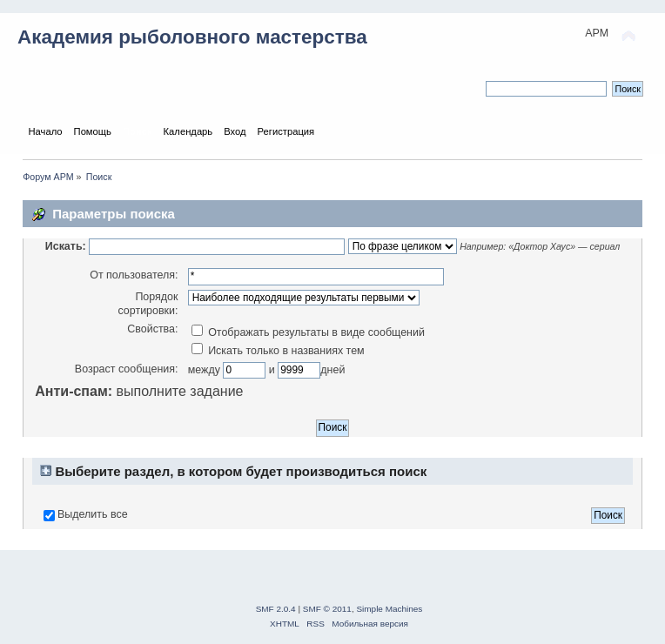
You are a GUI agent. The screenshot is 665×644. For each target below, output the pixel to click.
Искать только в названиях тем (278, 351)
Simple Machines (389, 609)
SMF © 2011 (327, 609)
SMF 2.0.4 (276, 609)
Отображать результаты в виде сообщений (308, 332)
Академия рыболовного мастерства (192, 37)
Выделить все (93, 514)
